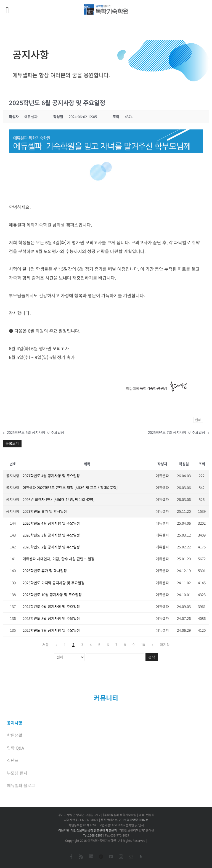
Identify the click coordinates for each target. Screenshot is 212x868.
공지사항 (15, 723)
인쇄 (198, 420)
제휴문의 (111, 830)
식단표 (13, 760)
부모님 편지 (17, 773)
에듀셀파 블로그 (21, 785)
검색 (152, 657)
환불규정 (99, 830)
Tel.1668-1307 (93, 835)
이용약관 (64, 830)
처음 (46, 645)
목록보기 (12, 443)
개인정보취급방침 (82, 830)
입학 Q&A (15, 748)
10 (143, 645)
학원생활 (15, 735)
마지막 (165, 645)
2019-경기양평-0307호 (134, 820)
